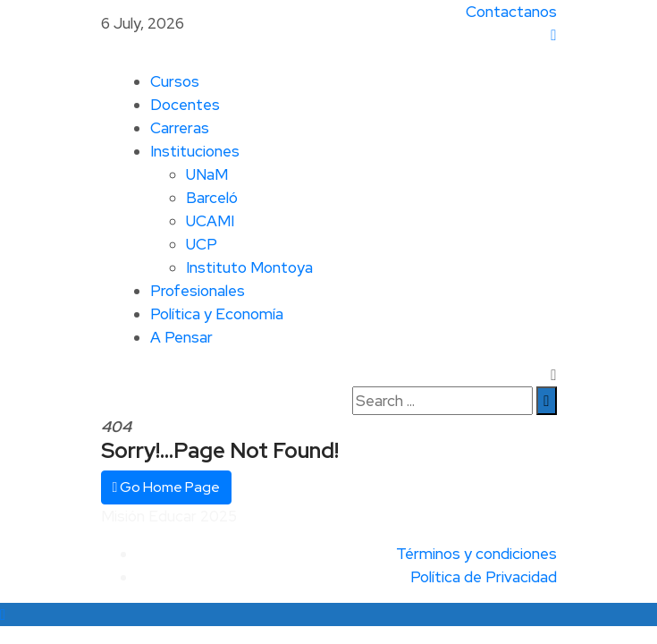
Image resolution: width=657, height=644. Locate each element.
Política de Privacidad (484, 577)
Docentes (185, 105)
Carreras (180, 128)
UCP (202, 244)
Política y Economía (217, 314)
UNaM (207, 174)
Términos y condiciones (476, 554)
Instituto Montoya (249, 267)
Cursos (175, 81)
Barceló (212, 198)
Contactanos (511, 12)
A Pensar (181, 337)
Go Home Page (167, 487)
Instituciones (195, 151)
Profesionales (198, 291)
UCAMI (210, 221)
